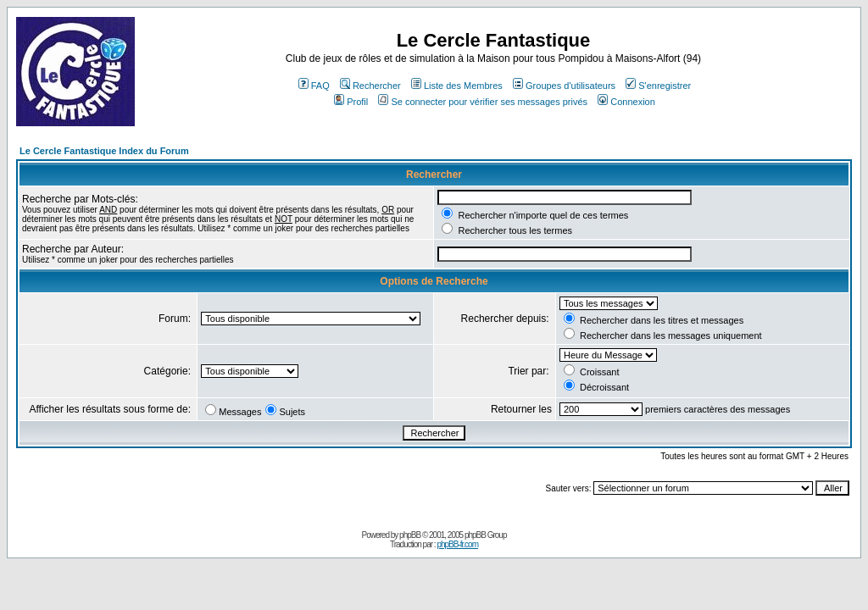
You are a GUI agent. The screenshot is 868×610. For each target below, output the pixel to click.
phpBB (410, 535)
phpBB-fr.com (457, 544)
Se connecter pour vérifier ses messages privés (483, 102)
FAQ (314, 86)
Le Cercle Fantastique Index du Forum (104, 151)
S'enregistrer (658, 86)
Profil (351, 102)
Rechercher (370, 86)
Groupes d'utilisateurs (564, 86)
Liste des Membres (457, 86)
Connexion (626, 102)
